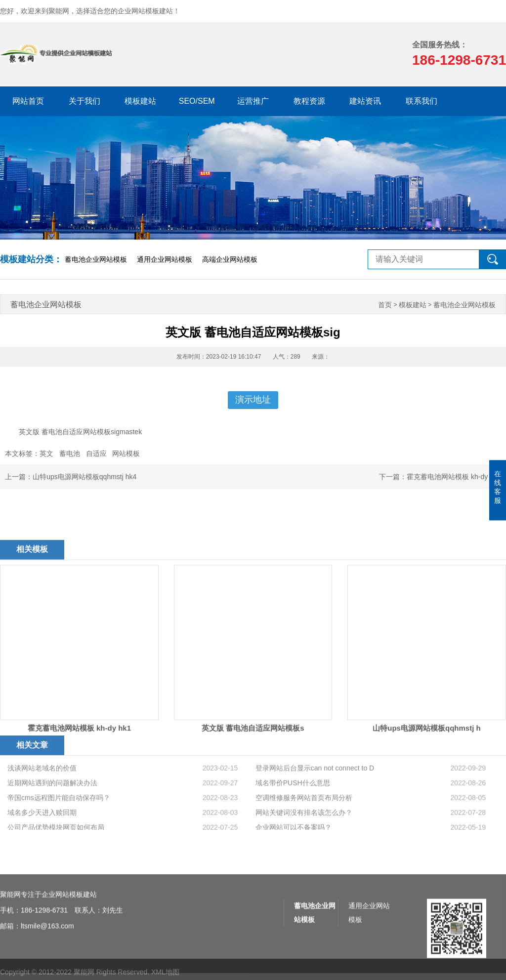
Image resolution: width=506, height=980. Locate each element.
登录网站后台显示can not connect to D (315, 803)
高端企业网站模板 (230, 259)
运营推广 (253, 101)
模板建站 (140, 101)
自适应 (96, 453)
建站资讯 (365, 101)
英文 (46, 453)
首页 (385, 305)
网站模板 (126, 453)
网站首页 (28, 101)
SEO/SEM (197, 101)
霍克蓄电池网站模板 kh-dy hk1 (454, 477)
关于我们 (84, 101)
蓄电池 (70, 453)
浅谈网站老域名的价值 (42, 803)
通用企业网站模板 (165, 259)
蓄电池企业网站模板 (96, 259)
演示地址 (253, 400)
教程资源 (309, 101)
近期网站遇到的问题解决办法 (52, 818)
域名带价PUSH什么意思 (293, 818)
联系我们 (422, 101)
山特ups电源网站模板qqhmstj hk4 (84, 477)
